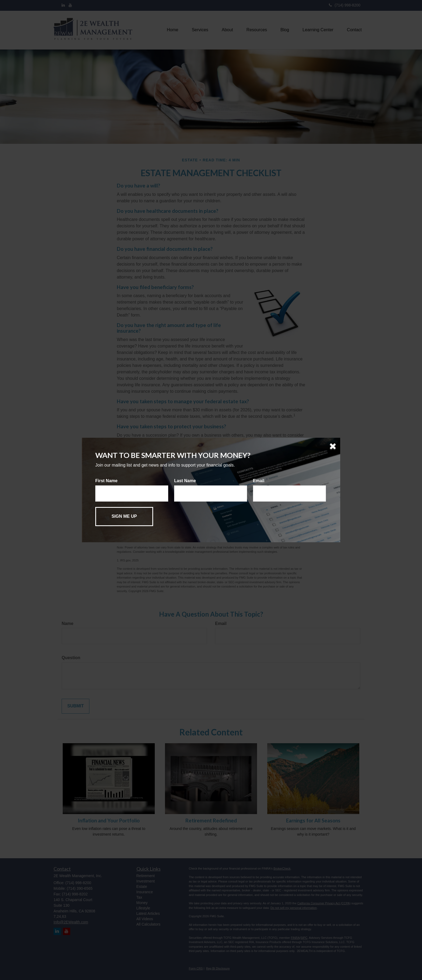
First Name (106, 481)
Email (259, 481)
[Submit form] (124, 517)
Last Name (185, 481)
